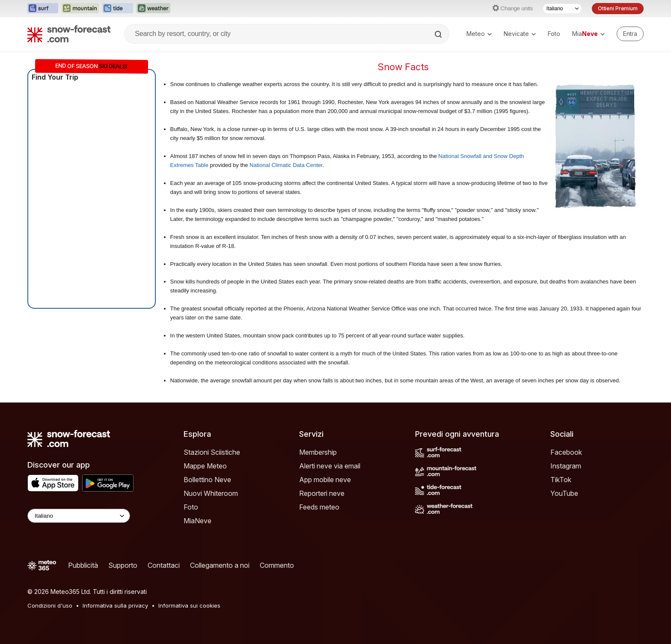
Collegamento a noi (220, 565)
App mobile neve (325, 480)
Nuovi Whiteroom (211, 493)
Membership (318, 452)
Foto (554, 34)
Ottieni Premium (618, 8)
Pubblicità (83, 565)
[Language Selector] (79, 516)
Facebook (566, 452)
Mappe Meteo (205, 466)
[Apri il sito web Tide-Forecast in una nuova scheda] (118, 9)
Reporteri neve (322, 493)
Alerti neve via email (330, 466)
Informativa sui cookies (189, 605)
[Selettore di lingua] (562, 9)
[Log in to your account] (630, 34)
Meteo (479, 34)
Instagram (566, 466)
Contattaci (164, 565)
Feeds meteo (319, 507)
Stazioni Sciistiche (212, 452)
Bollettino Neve (207, 480)
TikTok (561, 480)
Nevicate (520, 34)
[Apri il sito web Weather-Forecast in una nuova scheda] (153, 9)
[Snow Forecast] (69, 34)
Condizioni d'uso (50, 605)
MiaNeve (197, 521)
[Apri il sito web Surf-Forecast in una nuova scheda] (43, 9)
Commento (277, 565)
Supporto (123, 565)
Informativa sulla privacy (115, 605)
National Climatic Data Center (286, 165)
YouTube (564, 493)
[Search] (439, 34)
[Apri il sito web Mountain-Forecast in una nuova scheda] (80, 9)
